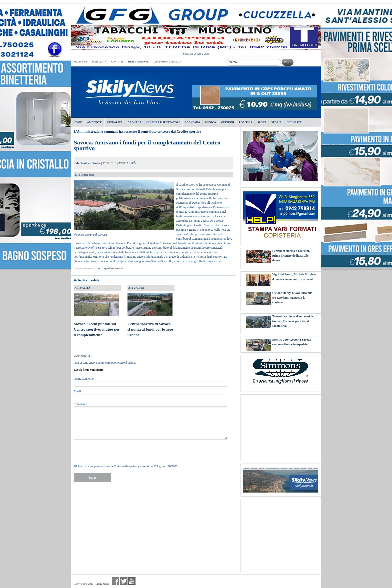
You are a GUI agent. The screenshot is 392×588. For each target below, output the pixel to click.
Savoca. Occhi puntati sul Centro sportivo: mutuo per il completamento (97, 324)
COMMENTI (82, 356)
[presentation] (112, 452)
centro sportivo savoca (109, 268)
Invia (92, 478)
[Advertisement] (281, 426)
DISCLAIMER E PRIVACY (167, 62)
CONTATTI (117, 62)
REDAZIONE (80, 62)
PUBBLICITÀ (99, 62)
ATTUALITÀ (127, 163)
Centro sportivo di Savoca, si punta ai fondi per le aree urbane (150, 324)
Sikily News (102, 584)
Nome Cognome (84, 379)
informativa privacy (128, 466)
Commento (80, 404)
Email (77, 391)
